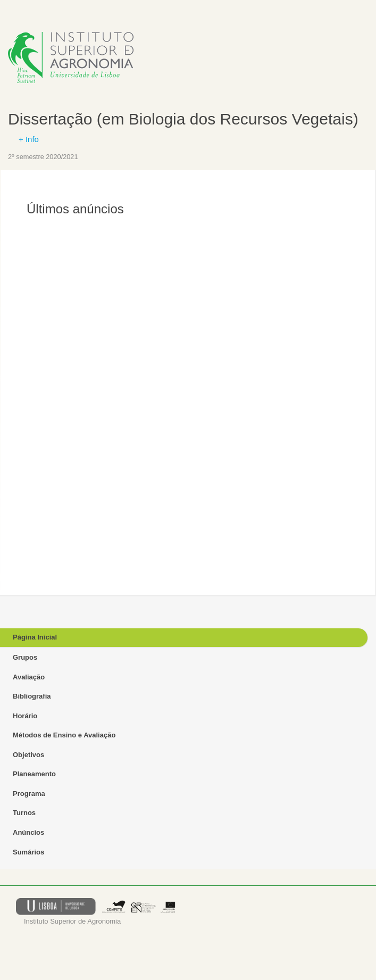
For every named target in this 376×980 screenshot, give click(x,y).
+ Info (29, 139)
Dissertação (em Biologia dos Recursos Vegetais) (183, 119)
